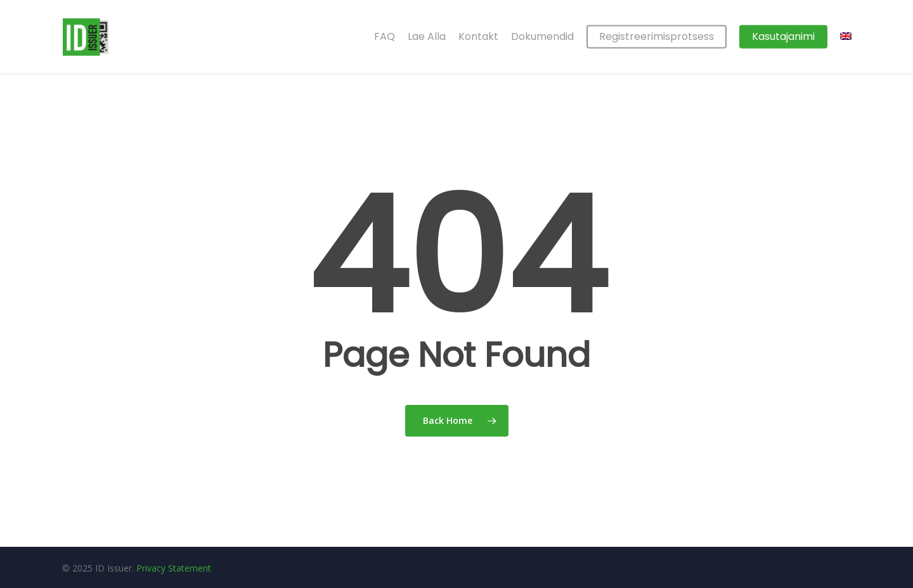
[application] (910, 585)
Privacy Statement (174, 568)
